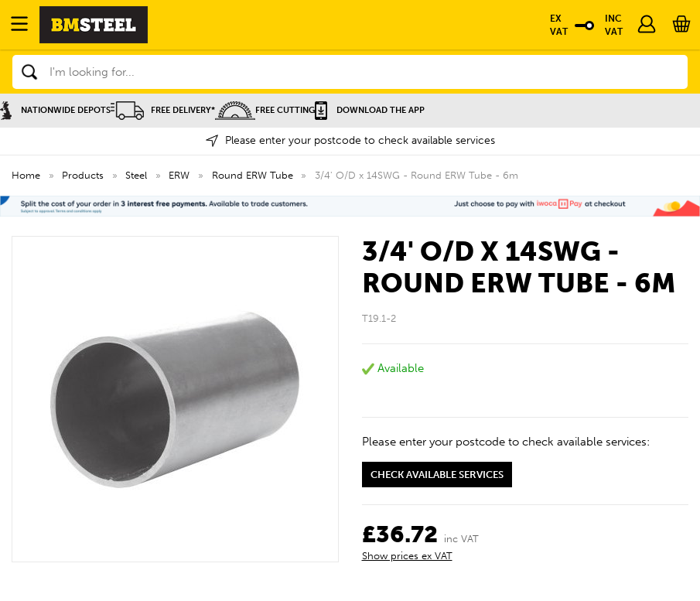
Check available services (437, 475)
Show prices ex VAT (407, 556)
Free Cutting (265, 110)
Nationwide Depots (55, 110)
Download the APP (370, 110)
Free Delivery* (163, 110)
